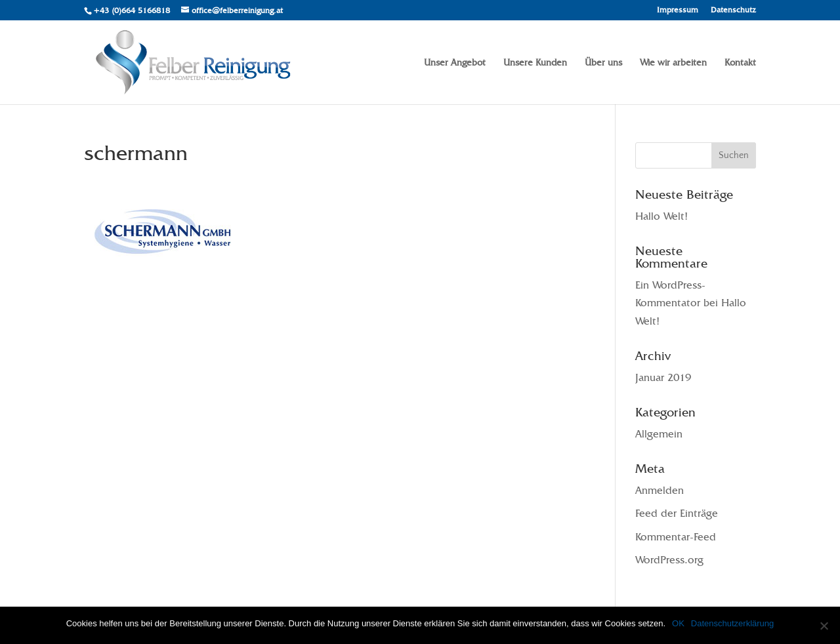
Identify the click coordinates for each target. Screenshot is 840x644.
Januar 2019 (663, 377)
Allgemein (659, 434)
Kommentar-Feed (676, 537)
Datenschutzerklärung (732, 623)
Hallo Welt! (661, 216)
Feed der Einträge (677, 513)
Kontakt (740, 63)
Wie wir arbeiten (673, 63)
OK (678, 623)
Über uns (603, 63)
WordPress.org (669, 560)
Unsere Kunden (535, 63)
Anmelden (660, 490)
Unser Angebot (455, 63)
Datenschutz (733, 10)
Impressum (678, 10)
